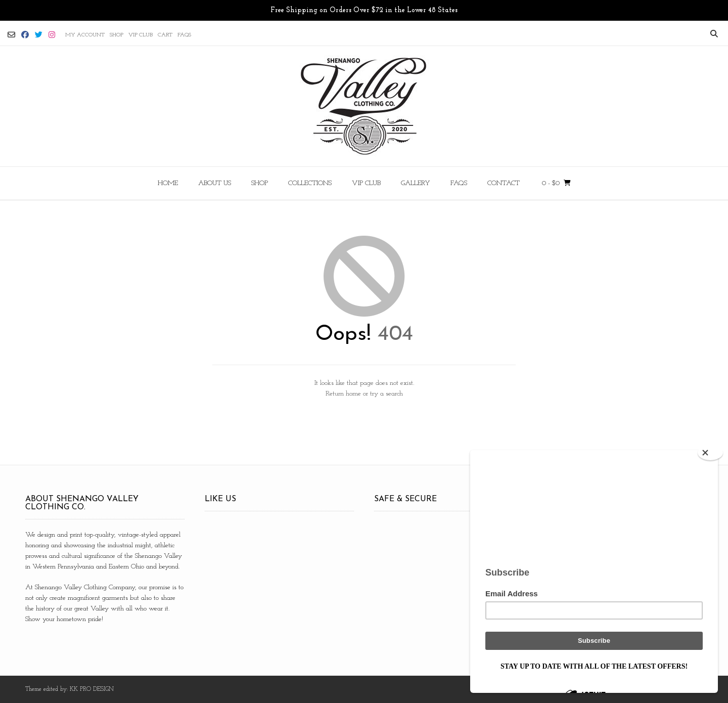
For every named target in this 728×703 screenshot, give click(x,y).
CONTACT (504, 183)
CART (165, 35)
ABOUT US (215, 183)
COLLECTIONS (310, 183)
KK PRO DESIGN (92, 689)
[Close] (710, 453)
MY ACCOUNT (85, 35)
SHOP (117, 35)
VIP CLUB (141, 35)
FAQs (184, 35)
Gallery (416, 183)
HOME (168, 183)
